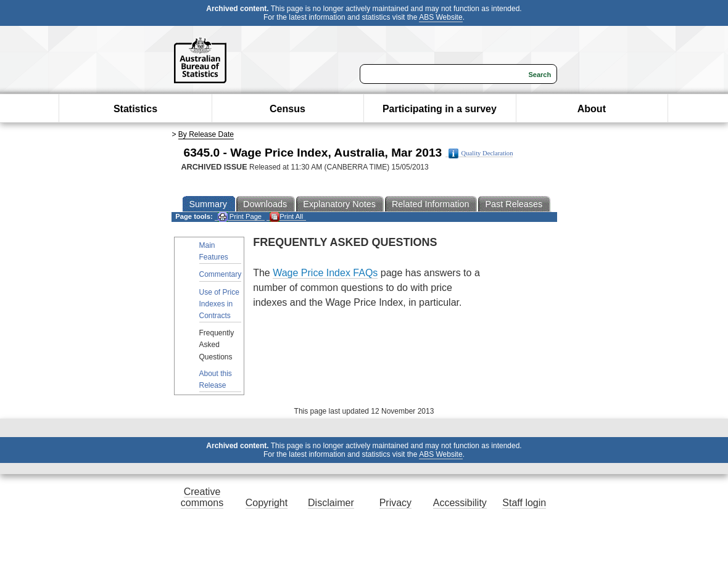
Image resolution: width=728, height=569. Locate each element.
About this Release (216, 379)
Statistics (135, 109)
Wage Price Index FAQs (325, 273)
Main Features (214, 251)
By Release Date (206, 134)
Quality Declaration (481, 154)
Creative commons (202, 497)
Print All (286, 217)
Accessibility (460, 503)
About (592, 109)
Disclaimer (331, 503)
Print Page (240, 217)
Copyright (267, 503)
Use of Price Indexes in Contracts (219, 304)
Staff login (524, 503)
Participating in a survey (440, 109)
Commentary (221, 274)
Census (287, 109)
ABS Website (441, 17)
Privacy (395, 503)
